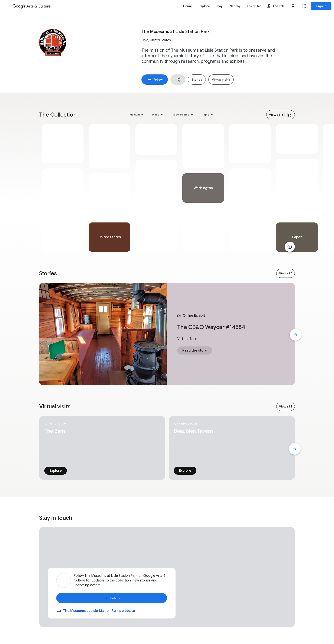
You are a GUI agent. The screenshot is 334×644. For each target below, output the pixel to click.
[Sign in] (321, 6)
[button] (6, 6)
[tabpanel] (63, 188)
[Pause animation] (290, 247)
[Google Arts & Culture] (32, 6)
